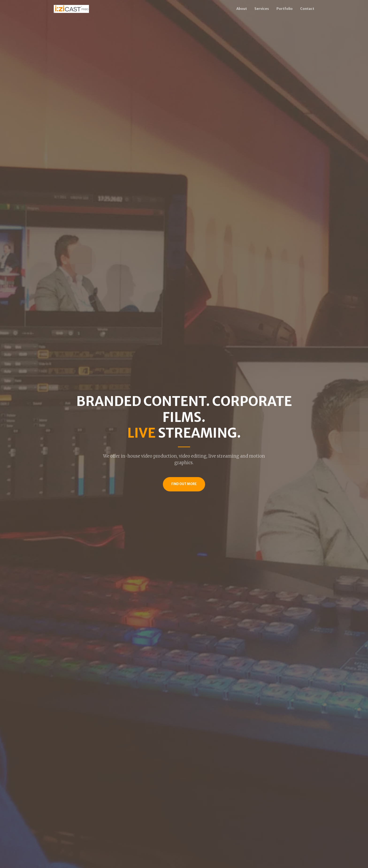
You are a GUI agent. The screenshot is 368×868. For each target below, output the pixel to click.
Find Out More (184, 484)
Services (262, 9)
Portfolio (285, 9)
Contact (307, 9)
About (242, 9)
